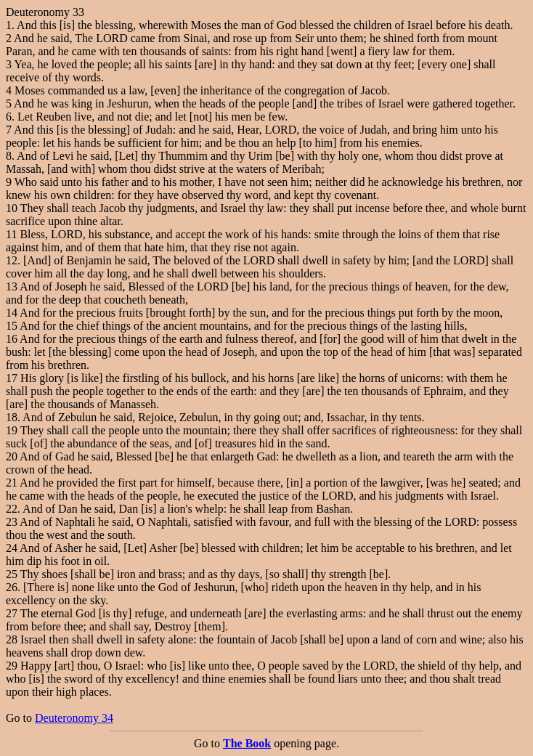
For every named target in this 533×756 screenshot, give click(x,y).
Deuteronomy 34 (74, 718)
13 (12, 286)
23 (12, 522)
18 (12, 417)
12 (12, 260)
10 (12, 208)
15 (12, 326)
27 (12, 613)
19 (12, 430)
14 (12, 313)
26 (12, 587)
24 (12, 548)
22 (12, 509)
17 (12, 378)
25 (12, 574)
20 (12, 456)
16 (12, 339)
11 (11, 234)
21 (12, 483)
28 (12, 639)
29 (12, 666)
